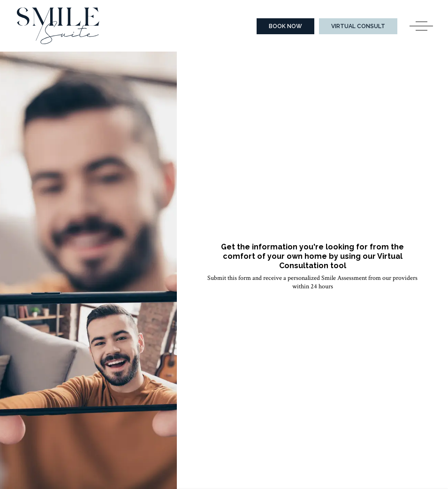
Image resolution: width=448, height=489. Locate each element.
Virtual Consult (358, 26)
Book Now (285, 26)
